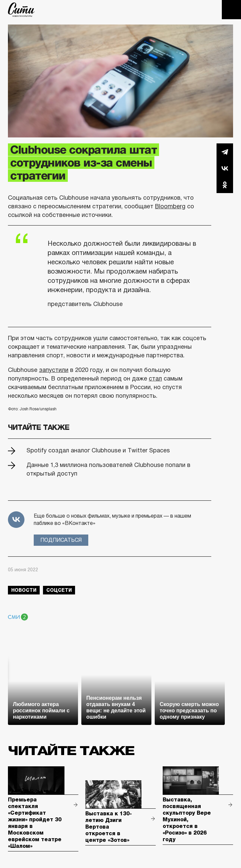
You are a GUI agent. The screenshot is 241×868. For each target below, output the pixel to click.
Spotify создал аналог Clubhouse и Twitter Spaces (98, 450)
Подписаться (61, 540)
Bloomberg (170, 206)
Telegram (225, 152)
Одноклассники (225, 185)
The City (21, 10)
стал (155, 379)
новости (24, 590)
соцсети (59, 590)
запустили (54, 370)
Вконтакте (225, 168)
